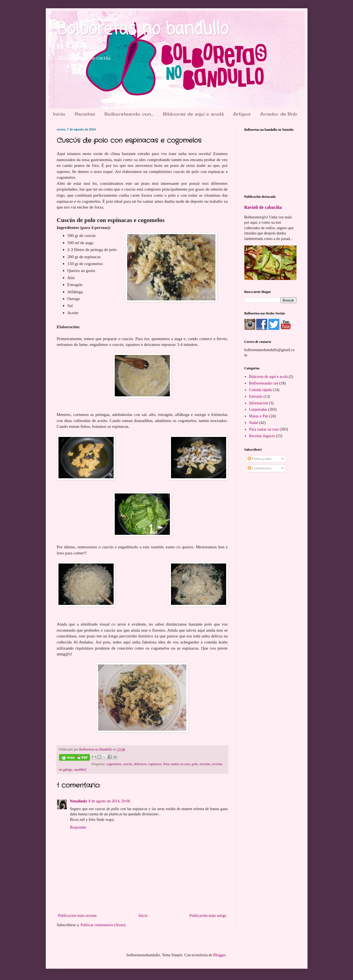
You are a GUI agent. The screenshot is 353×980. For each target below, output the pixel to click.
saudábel (80, 770)
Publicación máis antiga (208, 916)
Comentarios (260, 468)
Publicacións (260, 459)
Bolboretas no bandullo (143, 30)
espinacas (155, 764)
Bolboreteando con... (129, 114)
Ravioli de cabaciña (263, 207)
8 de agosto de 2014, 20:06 (109, 801)
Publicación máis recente (77, 916)
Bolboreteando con (264, 383)
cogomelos (114, 764)
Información (259, 403)
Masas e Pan (259, 416)
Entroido (256, 396)
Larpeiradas (258, 409)
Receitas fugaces (262, 436)
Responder (78, 827)
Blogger (219, 955)
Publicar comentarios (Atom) (103, 925)
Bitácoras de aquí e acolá (193, 114)
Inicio (59, 114)
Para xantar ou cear (176, 764)
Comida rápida (260, 390)
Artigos (242, 114)
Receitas (85, 114)
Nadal (254, 423)
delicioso (140, 764)
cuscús (128, 764)
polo (195, 764)
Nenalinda (78, 801)
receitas (205, 764)
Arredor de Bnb (279, 114)
